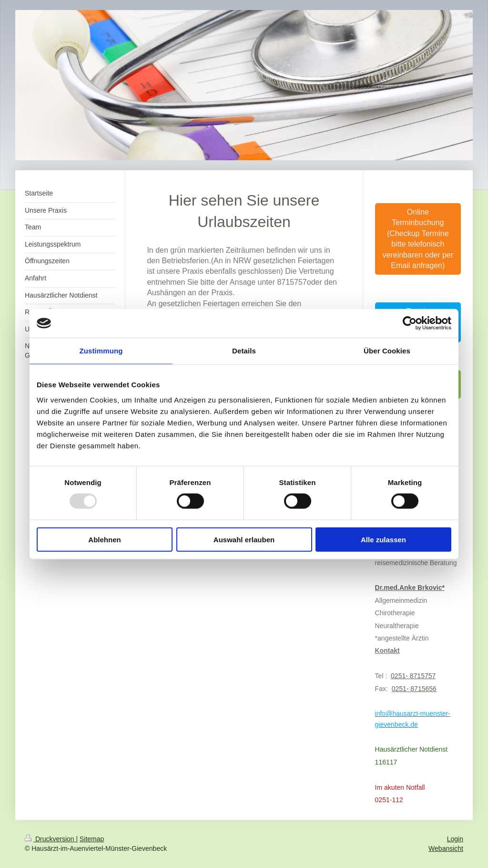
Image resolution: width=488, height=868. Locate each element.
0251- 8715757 (413, 676)
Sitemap (92, 839)
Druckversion (50, 839)
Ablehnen (104, 539)
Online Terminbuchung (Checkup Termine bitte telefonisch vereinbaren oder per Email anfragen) (418, 239)
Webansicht (446, 848)
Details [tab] (244, 351)
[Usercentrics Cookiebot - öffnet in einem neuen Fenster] (410, 323)
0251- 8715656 (414, 689)
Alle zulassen (383, 539)
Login (455, 839)
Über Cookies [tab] (387, 351)
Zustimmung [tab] (101, 351)
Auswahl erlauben (244, 539)
